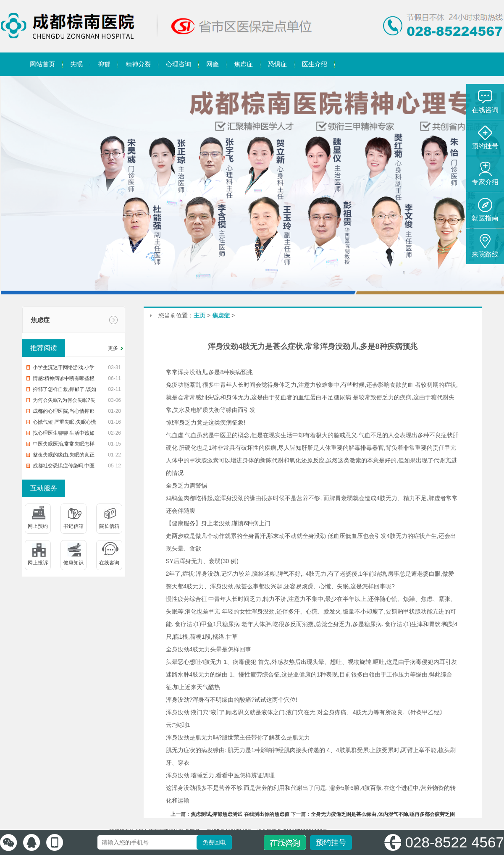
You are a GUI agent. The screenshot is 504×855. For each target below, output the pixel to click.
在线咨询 (109, 563)
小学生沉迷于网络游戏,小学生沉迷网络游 (64, 369)
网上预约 (38, 526)
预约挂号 (331, 842)
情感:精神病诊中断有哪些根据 (64, 380)
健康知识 (73, 563)
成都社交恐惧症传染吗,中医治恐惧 (64, 467)
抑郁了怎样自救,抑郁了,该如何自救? (64, 391)
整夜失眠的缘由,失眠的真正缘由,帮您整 (64, 456)
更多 (113, 348)
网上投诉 (38, 563)
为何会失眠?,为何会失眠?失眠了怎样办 (64, 401)
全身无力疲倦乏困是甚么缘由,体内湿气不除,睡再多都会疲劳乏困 (383, 814)
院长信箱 (109, 526)
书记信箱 (73, 526)
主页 (199, 315)
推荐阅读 (44, 348)
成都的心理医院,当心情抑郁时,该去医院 (64, 412)
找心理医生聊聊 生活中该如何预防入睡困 (64, 434)
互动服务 (44, 488)
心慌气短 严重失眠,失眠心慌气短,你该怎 (64, 423)
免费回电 (214, 842)
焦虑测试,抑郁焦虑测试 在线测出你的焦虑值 (240, 814)
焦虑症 (40, 320)
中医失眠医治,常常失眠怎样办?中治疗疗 (64, 445)
